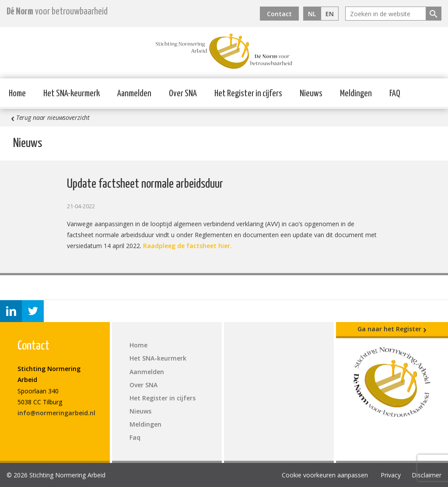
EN (330, 14)
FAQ (395, 94)
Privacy (391, 475)
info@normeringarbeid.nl (56, 413)
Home (17, 94)
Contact (279, 14)
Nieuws (311, 94)
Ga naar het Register (392, 329)
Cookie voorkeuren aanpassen (325, 475)
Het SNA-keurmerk (72, 94)
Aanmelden (134, 94)
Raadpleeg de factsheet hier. (187, 246)
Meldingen (356, 94)
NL (312, 14)
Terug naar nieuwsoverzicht (50, 118)
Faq (135, 437)
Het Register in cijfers (248, 94)
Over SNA (183, 94)
